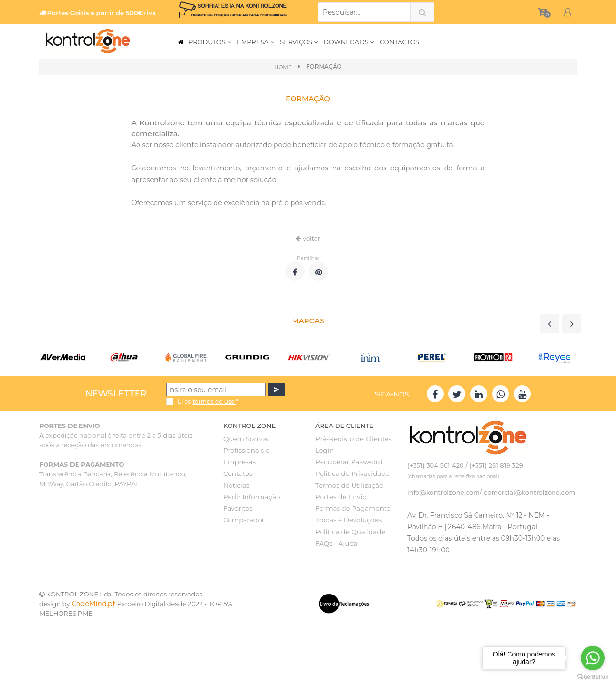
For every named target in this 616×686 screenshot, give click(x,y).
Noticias (236, 485)
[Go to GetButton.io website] (593, 676)
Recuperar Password (348, 462)
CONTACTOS (400, 42)
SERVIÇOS (299, 42)
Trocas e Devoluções (347, 520)
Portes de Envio (340, 497)
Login (324, 450)
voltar (308, 238)
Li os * (208, 402)
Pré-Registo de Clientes (352, 439)
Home (283, 67)
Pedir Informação (251, 497)
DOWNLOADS (349, 42)
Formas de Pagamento (352, 508)
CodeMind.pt (94, 604)
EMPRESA (256, 42)
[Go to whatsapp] (593, 658)
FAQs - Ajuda (336, 543)
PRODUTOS (210, 42)
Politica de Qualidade (349, 532)
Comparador (243, 520)
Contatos (237, 473)
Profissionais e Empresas (246, 456)
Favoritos (238, 508)
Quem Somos (245, 439)
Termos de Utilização (348, 485)
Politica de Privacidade (351, 473)
